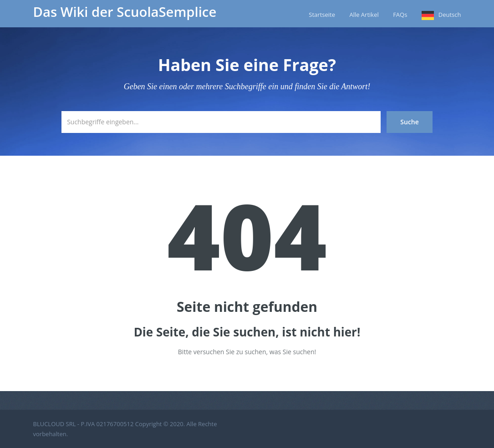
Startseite (322, 15)
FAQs (400, 15)
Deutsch (450, 15)
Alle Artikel (364, 15)
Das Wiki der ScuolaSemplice (125, 12)
